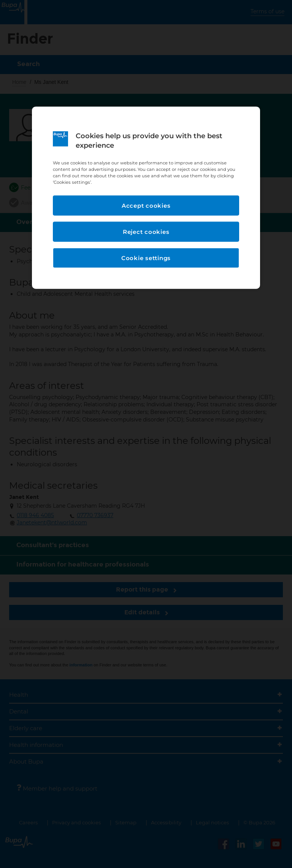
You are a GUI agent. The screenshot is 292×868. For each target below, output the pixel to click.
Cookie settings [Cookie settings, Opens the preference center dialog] (146, 258)
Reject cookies (146, 231)
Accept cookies (146, 205)
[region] (146, 198)
